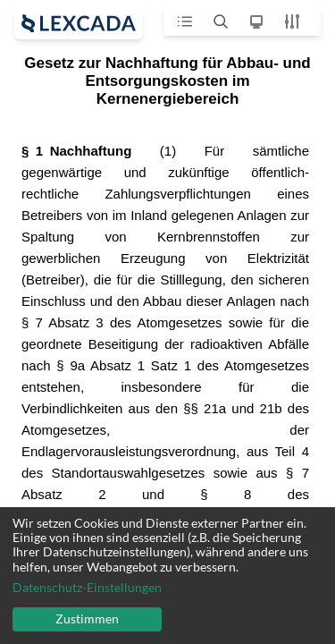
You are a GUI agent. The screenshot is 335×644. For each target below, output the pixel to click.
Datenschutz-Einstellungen (87, 588)
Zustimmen (87, 619)
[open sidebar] (79, 23)
